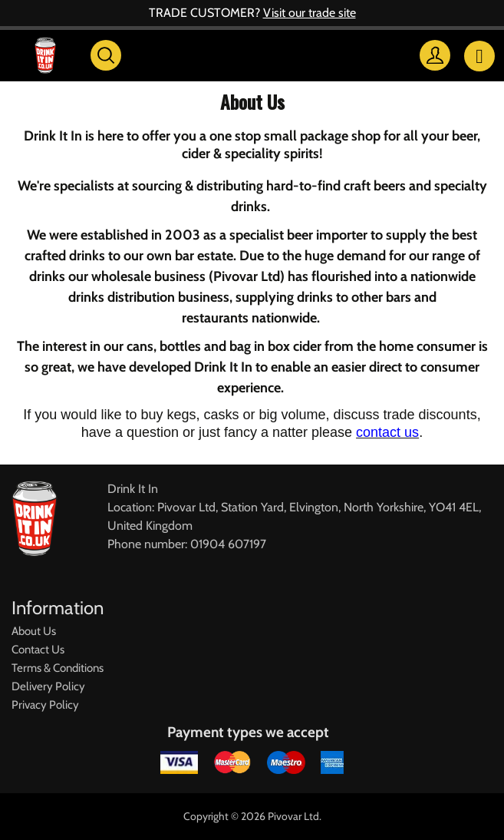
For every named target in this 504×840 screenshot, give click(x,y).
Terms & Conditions (58, 668)
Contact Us (38, 650)
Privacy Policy (45, 705)
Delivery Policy (48, 686)
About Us (34, 631)
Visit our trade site (310, 13)
